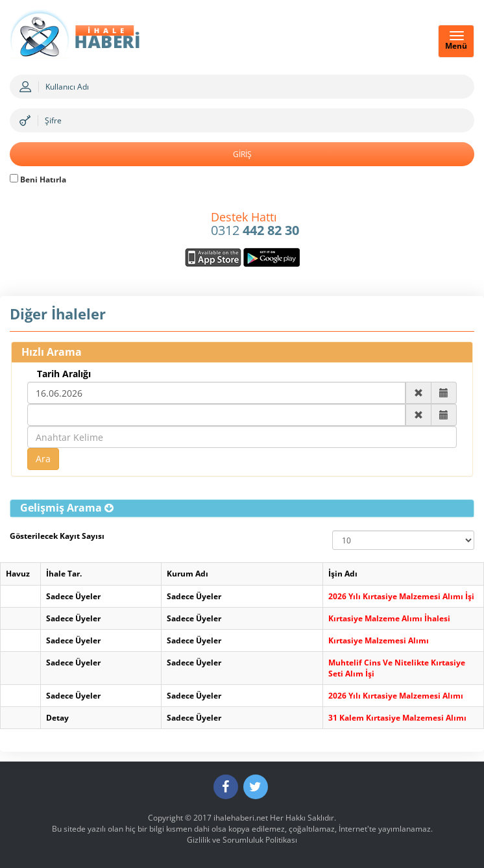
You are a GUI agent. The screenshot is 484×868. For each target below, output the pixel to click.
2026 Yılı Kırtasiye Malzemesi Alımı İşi (401, 596)
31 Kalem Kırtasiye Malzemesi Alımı (397, 718)
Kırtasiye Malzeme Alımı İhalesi (389, 618)
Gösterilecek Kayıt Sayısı (57, 536)
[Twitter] (256, 787)
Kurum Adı (188, 574)
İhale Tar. (64, 574)
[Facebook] (226, 787)
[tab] (242, 508)
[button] (67, 508)
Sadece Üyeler (73, 596)
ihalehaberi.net (241, 818)
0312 (255, 225)
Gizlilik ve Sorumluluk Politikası (242, 840)
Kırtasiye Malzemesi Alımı (379, 640)
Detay (57, 718)
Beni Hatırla (38, 180)
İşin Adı (343, 574)
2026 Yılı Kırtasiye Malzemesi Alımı (396, 696)
